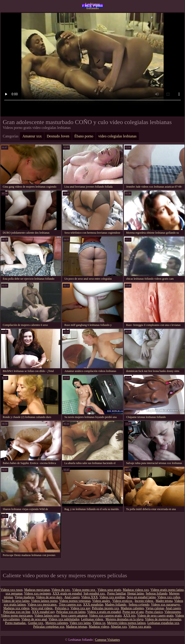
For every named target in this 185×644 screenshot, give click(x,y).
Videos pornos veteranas (75, 601)
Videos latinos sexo (47, 616)
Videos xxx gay (80, 608)
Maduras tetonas (77, 627)
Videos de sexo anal (34, 619)
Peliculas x (62, 608)
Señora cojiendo (139, 605)
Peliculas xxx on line (17, 612)
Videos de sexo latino (16, 601)
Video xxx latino (80, 623)
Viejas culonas (155, 608)
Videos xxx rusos (11, 590)
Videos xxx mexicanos (42, 605)
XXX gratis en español (67, 593)
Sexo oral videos (42, 608)
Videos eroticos (123, 601)
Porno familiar (116, 593)
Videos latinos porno (44, 601)
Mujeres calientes (57, 623)
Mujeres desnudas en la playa (124, 619)
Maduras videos (99, 627)
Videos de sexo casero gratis (155, 616)
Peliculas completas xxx (49, 627)
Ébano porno (84, 136)
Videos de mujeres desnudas (163, 619)
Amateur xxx (32, 136)
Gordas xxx (36, 623)
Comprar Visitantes (107, 640)
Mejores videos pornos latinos (126, 623)
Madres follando (116, 605)
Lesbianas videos (93, 619)
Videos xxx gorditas (112, 597)
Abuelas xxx (119, 627)
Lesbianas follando (93, 6)
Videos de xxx (61, 590)
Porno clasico (154, 612)
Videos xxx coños (169, 597)
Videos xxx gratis (140, 627)
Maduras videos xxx (136, 590)
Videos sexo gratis (110, 590)
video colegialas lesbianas (117, 136)
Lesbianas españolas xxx (163, 623)
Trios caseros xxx (70, 605)
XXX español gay (43, 612)
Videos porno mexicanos (17, 616)
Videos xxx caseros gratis (105, 616)
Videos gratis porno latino (167, 590)
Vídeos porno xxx (84, 590)
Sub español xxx (94, 593)
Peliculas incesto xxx (105, 608)
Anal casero (72, 597)
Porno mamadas (16, 623)
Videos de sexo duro (49, 597)
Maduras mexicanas (37, 590)
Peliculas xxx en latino (71, 612)
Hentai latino (136, 593)
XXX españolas (93, 605)
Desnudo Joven (58, 136)
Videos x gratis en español (104, 612)
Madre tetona (164, 601)
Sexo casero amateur (74, 616)
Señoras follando (157, 593)
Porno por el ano (133, 612)
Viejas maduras (25, 597)
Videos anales (101, 601)
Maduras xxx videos (16, 608)
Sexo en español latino (141, 597)
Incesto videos (144, 601)
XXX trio (129, 616)
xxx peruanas (14, 593)
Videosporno (172, 612)
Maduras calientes (132, 608)
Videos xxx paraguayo (166, 605)
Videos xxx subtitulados (64, 619)
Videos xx (99, 623)
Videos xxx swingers (38, 593)
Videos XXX (90, 597)
